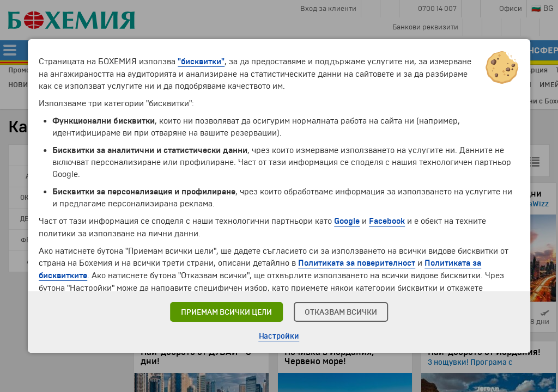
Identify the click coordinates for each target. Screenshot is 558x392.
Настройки (279, 336)
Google (347, 220)
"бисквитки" (201, 62)
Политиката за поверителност (357, 262)
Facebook (387, 220)
